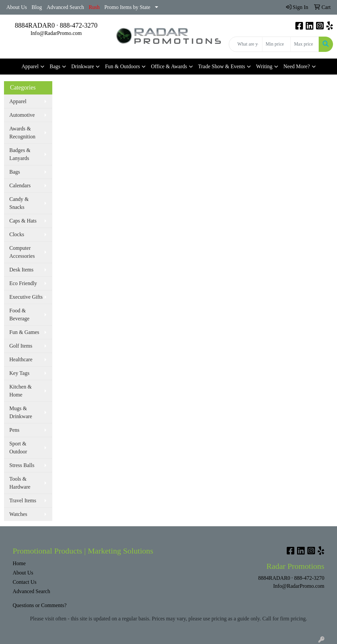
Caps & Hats (23, 221)
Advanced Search (65, 7)
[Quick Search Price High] (305, 44)
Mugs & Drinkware (21, 412)
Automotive (22, 115)
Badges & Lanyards (20, 154)
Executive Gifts (26, 297)
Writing (264, 66)
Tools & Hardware (20, 483)
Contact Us (25, 582)
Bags (55, 66)
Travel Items (23, 500)
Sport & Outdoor (18, 448)
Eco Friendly (23, 283)
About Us (17, 7)
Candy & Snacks (19, 203)
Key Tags (19, 373)
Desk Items (21, 270)
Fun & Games (24, 332)
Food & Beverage (19, 315)
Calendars (20, 185)
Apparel (30, 66)
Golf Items (21, 346)
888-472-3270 (79, 25)
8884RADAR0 (35, 25)
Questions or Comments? (40, 605)
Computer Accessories (22, 252)
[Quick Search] (246, 44)
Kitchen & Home (20, 391)
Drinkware (83, 66)
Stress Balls (22, 465)
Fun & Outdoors (122, 66)
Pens (14, 430)
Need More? (297, 66)
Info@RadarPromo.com (56, 33)
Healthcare (21, 359)
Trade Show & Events (222, 66)
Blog (37, 7)
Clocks (17, 234)
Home (19, 563)
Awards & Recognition (22, 133)
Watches (18, 514)
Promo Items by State (127, 7)
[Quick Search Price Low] (276, 44)
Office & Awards (169, 66)
